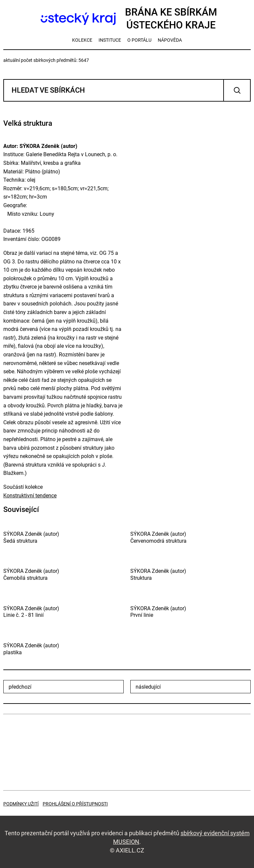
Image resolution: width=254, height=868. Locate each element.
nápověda (170, 40)
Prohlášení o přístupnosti (75, 804)
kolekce (82, 40)
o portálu (139, 40)
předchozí (20, 687)
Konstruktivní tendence (30, 496)
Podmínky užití (21, 804)
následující (148, 687)
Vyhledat (237, 90)
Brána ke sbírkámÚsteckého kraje (127, 19)
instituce (110, 40)
